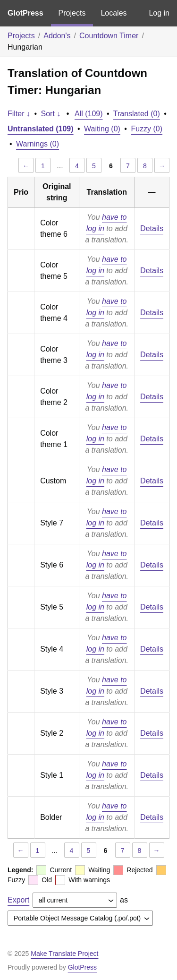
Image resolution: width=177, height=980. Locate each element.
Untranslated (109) (41, 129)
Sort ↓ (51, 114)
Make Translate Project (64, 954)
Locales (114, 13)
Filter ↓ (19, 114)
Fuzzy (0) (147, 129)
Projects (72, 13)
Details (152, 228)
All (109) (89, 114)
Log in (159, 13)
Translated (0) (137, 114)
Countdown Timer (109, 36)
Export (18, 900)
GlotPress (25, 13)
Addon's (57, 36)
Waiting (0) (102, 129)
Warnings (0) (38, 144)
